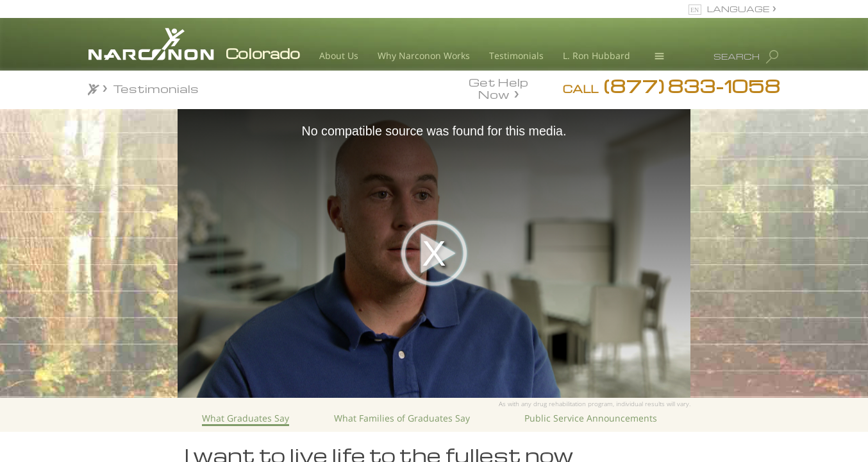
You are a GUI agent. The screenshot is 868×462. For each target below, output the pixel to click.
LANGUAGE (738, 9)
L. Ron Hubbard (597, 56)
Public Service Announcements (591, 418)
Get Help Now (498, 87)
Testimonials (516, 56)
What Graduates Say (246, 418)
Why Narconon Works (424, 56)
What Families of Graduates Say (402, 418)
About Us (339, 56)
